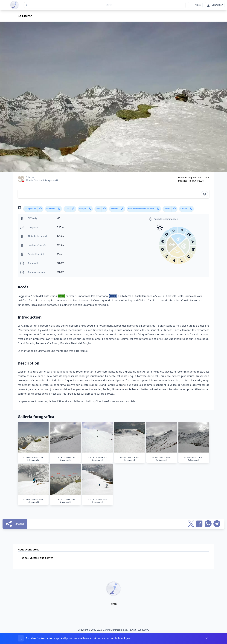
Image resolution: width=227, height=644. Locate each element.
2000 (67, 209)
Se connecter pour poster (37, 558)
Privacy (113, 604)
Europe (83, 209)
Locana (167, 209)
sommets (51, 209)
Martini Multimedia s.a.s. (115, 630)
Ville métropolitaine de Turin (141, 209)
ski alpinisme (31, 209)
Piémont (114, 209)
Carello (184, 209)
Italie (98, 209)
